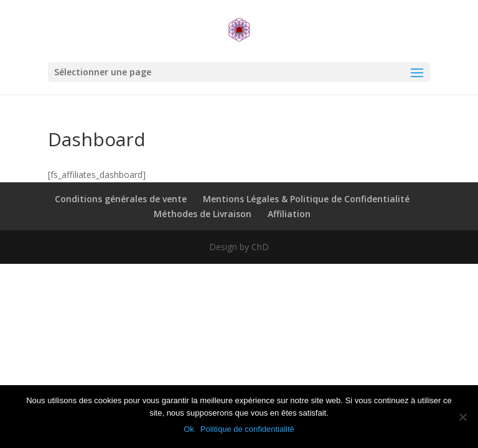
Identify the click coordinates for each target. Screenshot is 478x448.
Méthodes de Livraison (203, 214)
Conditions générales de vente (121, 199)
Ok (189, 429)
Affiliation (289, 214)
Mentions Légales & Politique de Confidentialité (306, 199)
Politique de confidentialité (247, 429)
